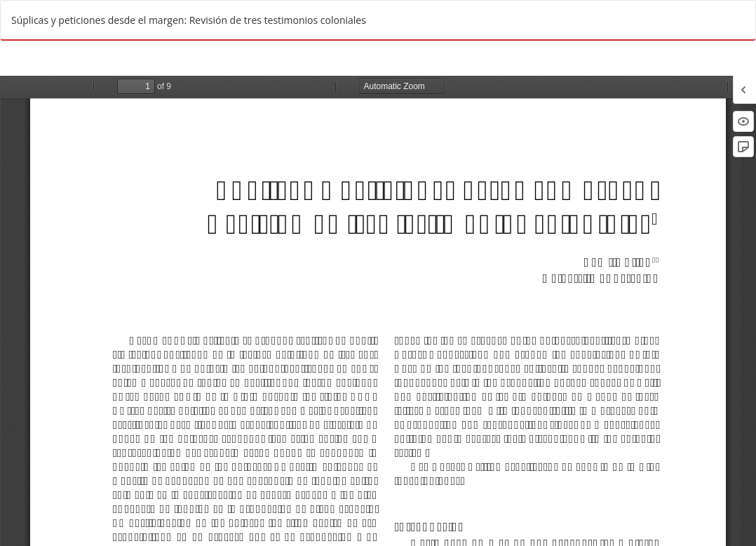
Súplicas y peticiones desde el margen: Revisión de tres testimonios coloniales (189, 20)
